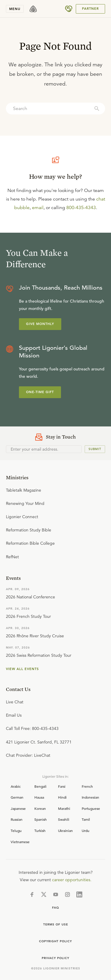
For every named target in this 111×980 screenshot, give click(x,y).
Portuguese (91, 808)
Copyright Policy (55, 941)
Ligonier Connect (22, 517)
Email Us (14, 715)
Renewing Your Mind (25, 503)
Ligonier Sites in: (55, 776)
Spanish (41, 819)
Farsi (62, 786)
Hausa (39, 797)
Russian (17, 819)
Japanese (18, 808)
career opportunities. (72, 880)
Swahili (64, 819)
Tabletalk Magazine (24, 490)
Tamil (86, 819)
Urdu (86, 830)
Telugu (16, 830)
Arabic (16, 786)
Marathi (64, 808)
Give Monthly (40, 324)
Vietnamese (20, 842)
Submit (95, 449)
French (87, 786)
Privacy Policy (55, 958)
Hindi (62, 797)
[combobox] (55, 109)
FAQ (56, 908)
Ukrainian (65, 830)
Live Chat (15, 702)
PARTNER (90, 9)
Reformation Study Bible (29, 530)
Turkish (40, 830)
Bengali (40, 786)
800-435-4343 (81, 208)
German (17, 797)
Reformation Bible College (30, 543)
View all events (22, 669)
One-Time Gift (40, 392)
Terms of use (56, 924)
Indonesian (90, 797)
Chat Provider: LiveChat (28, 755)
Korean (40, 808)
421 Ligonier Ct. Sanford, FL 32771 (39, 742)
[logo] (33, 9)
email (38, 208)
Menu (15, 9)
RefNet (12, 557)
